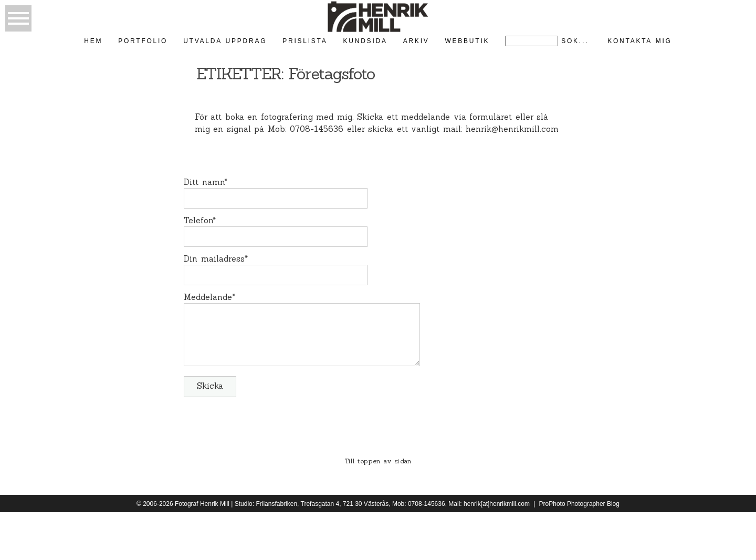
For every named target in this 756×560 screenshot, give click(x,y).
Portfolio (143, 41)
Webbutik (467, 41)
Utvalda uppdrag (225, 41)
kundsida (365, 41)
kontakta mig (640, 41)
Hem (93, 41)
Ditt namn (204, 182)
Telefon (198, 220)
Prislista (305, 41)
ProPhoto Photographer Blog (579, 504)
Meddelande (208, 297)
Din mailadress (214, 259)
